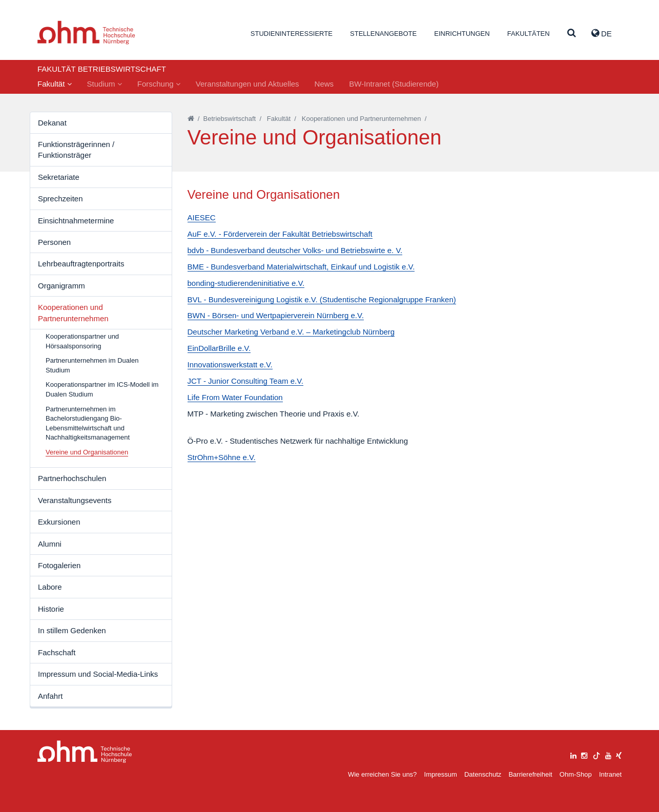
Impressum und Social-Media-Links (98, 674)
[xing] (619, 754)
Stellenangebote (383, 34)
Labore (50, 587)
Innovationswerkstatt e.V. (230, 365)
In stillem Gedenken (72, 630)
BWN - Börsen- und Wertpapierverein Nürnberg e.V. (276, 315)
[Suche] (572, 34)
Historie (51, 609)
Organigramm (61, 286)
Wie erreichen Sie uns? (382, 774)
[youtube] (608, 754)
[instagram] (584, 754)
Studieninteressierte (292, 34)
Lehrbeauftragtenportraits (81, 264)
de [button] (602, 33)
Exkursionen (59, 522)
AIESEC (202, 217)
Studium (105, 84)
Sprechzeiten (60, 199)
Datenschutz (483, 774)
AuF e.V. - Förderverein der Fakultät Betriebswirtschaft (280, 234)
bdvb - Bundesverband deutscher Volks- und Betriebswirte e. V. (295, 250)
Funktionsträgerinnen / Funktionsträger (76, 150)
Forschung (159, 84)
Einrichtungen (462, 34)
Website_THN (86, 33)
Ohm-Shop (576, 774)
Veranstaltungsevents (75, 500)
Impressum (441, 774)
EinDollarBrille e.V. (219, 348)
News (324, 84)
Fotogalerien (59, 565)
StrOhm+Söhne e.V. (222, 457)
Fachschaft (57, 652)
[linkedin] (573, 754)
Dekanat (52, 123)
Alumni (50, 544)
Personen (54, 242)
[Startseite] (191, 119)
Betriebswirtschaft (230, 119)
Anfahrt (50, 696)
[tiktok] (596, 754)
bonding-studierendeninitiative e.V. (246, 283)
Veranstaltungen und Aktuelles (248, 84)
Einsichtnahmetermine (76, 221)
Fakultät (55, 84)
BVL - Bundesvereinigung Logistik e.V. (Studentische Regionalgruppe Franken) (322, 299)
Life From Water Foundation (235, 397)
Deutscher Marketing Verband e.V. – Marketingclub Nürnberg (291, 332)
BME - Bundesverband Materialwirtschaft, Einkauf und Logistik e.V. (301, 267)
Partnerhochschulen (72, 478)
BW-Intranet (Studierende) (394, 84)
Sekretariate (59, 177)
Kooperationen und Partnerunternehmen (73, 313)
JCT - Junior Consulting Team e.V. (246, 381)
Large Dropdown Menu (85, 752)
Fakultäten (529, 34)
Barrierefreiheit (530, 774)
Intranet (610, 774)
